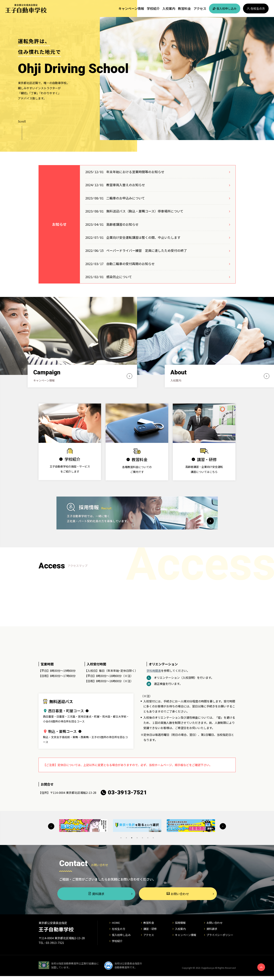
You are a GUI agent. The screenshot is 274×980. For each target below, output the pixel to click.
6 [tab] (148, 838)
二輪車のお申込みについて (126, 198)
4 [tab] (137, 838)
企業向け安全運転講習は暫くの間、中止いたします (143, 237)
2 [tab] (126, 838)
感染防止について (119, 277)
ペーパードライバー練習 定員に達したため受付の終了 (147, 250)
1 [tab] (121, 838)
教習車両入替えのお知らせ (126, 185)
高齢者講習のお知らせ (122, 224)
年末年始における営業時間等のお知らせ (135, 172)
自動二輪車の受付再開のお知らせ (130, 264)
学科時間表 (154, 671)
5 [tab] (142, 838)
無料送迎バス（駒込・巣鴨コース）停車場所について (145, 211)
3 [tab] (132, 838)
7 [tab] (153, 838)
